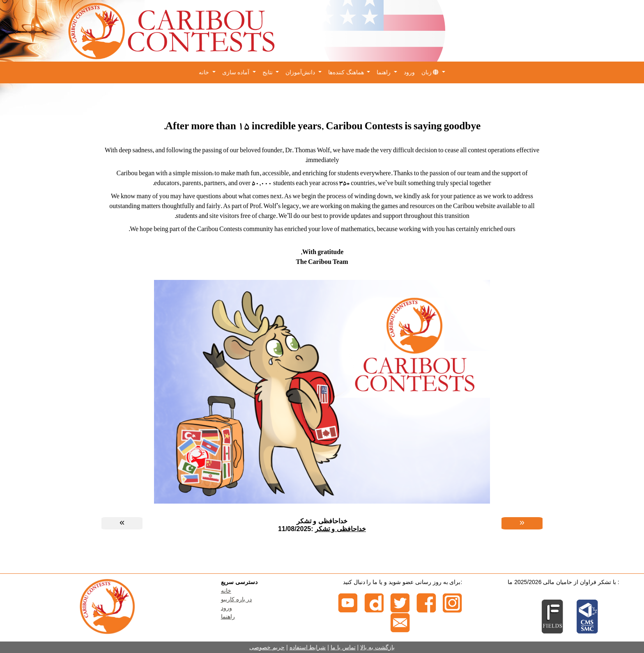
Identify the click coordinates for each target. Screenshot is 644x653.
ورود (409, 72)
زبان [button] (431, 72)
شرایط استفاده (308, 647)
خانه (226, 591)
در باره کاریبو (237, 599)
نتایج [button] (268, 72)
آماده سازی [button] (237, 72)
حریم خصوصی (267, 647)
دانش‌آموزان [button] (301, 72)
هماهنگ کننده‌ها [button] (347, 72)
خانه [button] (205, 72)
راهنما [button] (384, 72)
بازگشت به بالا (377, 647)
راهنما (228, 616)
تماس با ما (343, 647)
